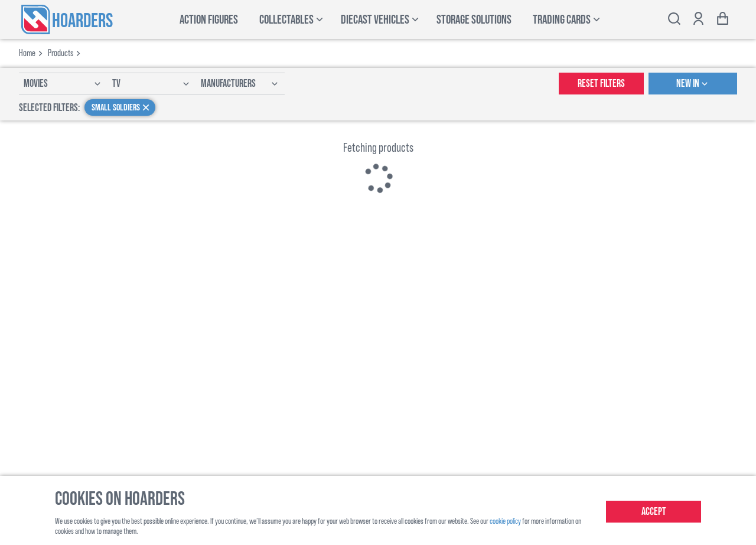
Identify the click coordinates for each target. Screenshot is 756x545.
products (61, 52)
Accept (654, 512)
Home (27, 52)
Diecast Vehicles (375, 20)
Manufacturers (240, 84)
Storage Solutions (474, 20)
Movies (63, 84)
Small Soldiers (122, 107)
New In (693, 84)
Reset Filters (601, 84)
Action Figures (209, 20)
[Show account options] (698, 20)
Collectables (286, 20)
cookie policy (505, 520)
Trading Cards (562, 20)
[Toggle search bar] (674, 20)
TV (152, 84)
